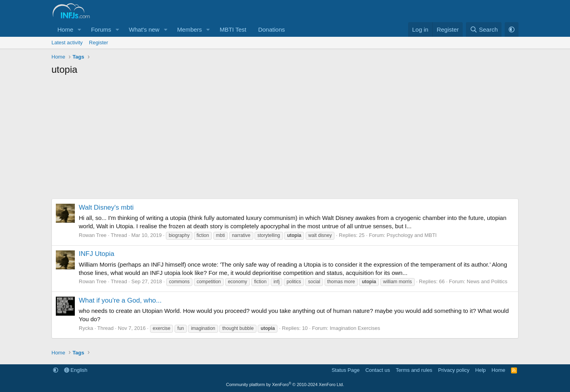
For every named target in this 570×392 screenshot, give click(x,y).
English (76, 370)
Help (481, 370)
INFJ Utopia (97, 254)
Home (65, 29)
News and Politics (487, 281)
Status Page (346, 370)
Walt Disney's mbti (106, 207)
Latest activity (67, 43)
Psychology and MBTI (412, 235)
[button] (80, 29)
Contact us (378, 370)
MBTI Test (233, 29)
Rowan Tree (93, 235)
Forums (101, 29)
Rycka (86, 328)
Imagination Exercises (355, 328)
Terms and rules (414, 370)
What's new (144, 29)
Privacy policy (454, 370)
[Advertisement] (285, 139)
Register (99, 43)
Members (190, 29)
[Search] (484, 29)
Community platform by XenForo (285, 384)
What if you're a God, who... (120, 300)
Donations (272, 29)
